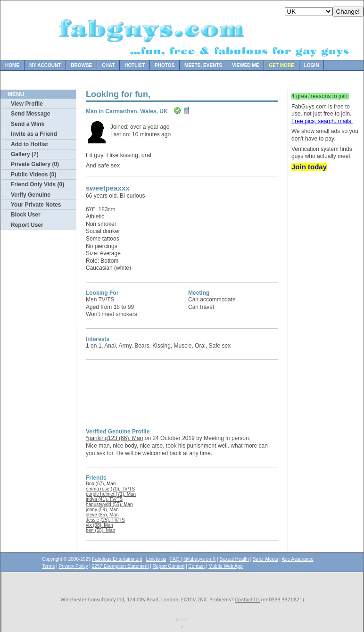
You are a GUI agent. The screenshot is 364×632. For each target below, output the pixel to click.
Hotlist (135, 65)
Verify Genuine (31, 195)
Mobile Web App (226, 566)
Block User (26, 215)
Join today (309, 167)
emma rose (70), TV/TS (110, 489)
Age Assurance (297, 559)
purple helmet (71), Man (111, 494)
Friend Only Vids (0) (37, 184)
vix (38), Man (99, 525)
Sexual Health (234, 559)
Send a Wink (28, 124)
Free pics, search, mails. (322, 121)
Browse (81, 65)
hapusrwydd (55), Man (109, 504)
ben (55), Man (100, 530)
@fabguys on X (200, 559)
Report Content (169, 566)
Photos (165, 65)
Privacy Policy (73, 566)
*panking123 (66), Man (114, 438)
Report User (27, 225)
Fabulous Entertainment (117, 559)
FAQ (176, 559)
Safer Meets (265, 559)
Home (12, 65)
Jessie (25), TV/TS (105, 520)
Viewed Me (245, 65)
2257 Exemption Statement (120, 566)
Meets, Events (203, 65)
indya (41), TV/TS (104, 499)
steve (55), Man (102, 515)
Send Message (30, 114)
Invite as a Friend (34, 134)
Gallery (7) (25, 154)
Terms (48, 566)
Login (312, 65)
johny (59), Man (102, 510)
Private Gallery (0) (35, 164)
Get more (281, 65)
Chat (108, 65)
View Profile (27, 104)
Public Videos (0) (33, 175)
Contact (197, 566)
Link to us (156, 559)
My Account (45, 65)
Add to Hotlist (29, 144)
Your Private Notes (36, 205)
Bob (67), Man (101, 484)
